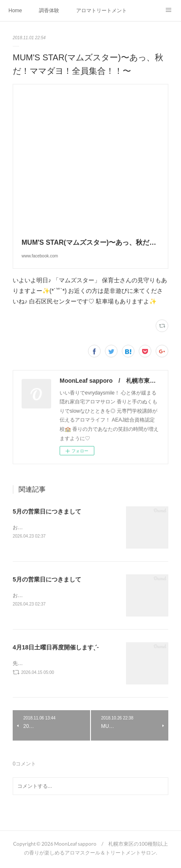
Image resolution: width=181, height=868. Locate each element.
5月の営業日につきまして (47, 511)
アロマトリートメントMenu (101, 11)
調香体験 (49, 11)
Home (15, 11)
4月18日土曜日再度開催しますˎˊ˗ (56, 649)
